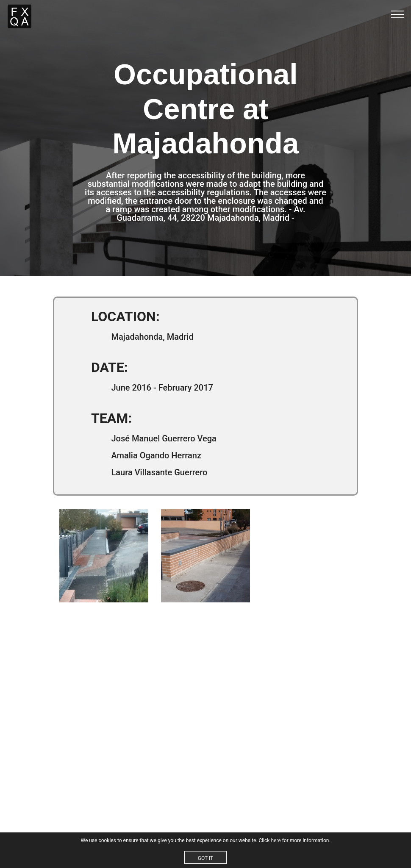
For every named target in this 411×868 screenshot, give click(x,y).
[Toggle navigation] (398, 14)
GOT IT (205, 858)
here (276, 840)
